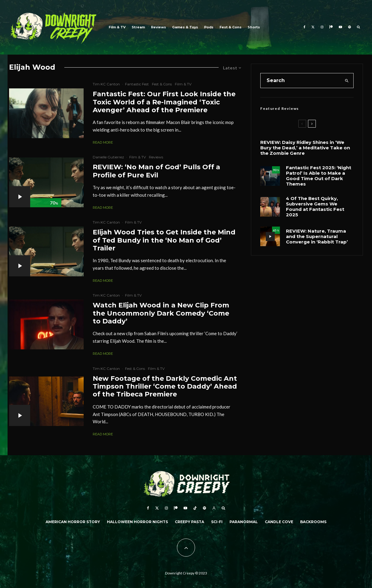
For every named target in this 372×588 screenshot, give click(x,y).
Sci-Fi (217, 522)
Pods (209, 27)
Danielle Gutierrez (108, 157)
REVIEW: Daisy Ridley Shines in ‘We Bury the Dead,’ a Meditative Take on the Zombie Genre (305, 148)
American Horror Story (73, 522)
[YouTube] (340, 27)
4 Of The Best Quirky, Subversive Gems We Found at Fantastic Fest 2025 (315, 207)
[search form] (300, 81)
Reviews (159, 27)
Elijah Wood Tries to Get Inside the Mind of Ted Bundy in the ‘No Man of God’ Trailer (164, 240)
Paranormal (244, 522)
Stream (138, 27)
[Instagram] (322, 27)
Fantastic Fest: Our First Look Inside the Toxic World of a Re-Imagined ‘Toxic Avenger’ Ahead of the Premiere (164, 102)
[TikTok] (195, 508)
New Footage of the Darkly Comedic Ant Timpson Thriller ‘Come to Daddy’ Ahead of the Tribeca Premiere (165, 387)
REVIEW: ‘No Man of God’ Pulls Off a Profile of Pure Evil (156, 171)
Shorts (254, 27)
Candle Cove (279, 522)
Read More (103, 142)
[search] (347, 81)
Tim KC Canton (106, 84)
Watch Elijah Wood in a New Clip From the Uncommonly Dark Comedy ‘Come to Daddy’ (161, 313)
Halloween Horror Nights (137, 522)
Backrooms (313, 522)
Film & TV (117, 27)
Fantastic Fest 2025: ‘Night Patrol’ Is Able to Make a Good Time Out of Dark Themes (319, 176)
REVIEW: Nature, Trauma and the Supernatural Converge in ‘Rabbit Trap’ (317, 237)
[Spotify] (350, 27)
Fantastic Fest (137, 84)
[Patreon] (331, 27)
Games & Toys (185, 27)
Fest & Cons (231, 27)
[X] (313, 27)
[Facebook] (304, 27)
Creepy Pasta (189, 522)
